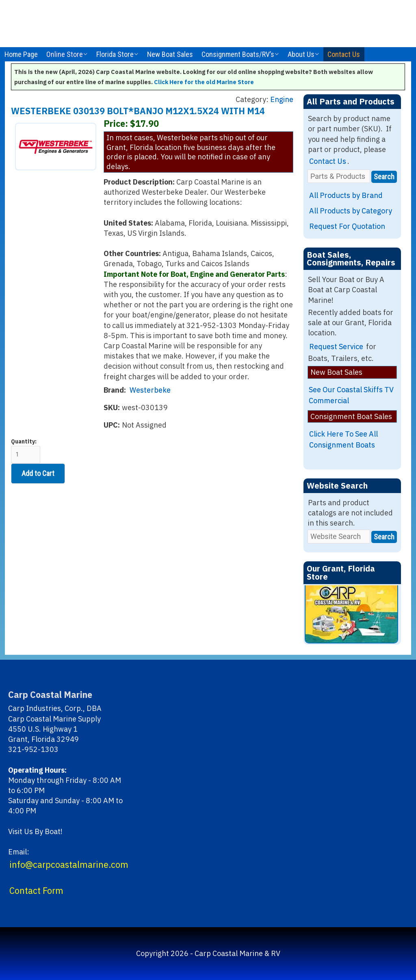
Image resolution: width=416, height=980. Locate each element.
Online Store (65, 54)
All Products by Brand (346, 195)
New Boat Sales (170, 54)
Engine (282, 99)
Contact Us (344, 54)
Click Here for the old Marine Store (204, 82)
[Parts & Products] (339, 176)
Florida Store (115, 54)
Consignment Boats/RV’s (238, 54)
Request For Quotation (347, 226)
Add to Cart (38, 473)
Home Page (21, 54)
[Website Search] (339, 536)
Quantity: (26, 451)
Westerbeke (150, 390)
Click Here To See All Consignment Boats (343, 439)
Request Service (336, 347)
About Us (301, 54)
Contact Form (36, 891)
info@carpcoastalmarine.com (69, 865)
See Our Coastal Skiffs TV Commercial (351, 395)
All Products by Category (351, 211)
